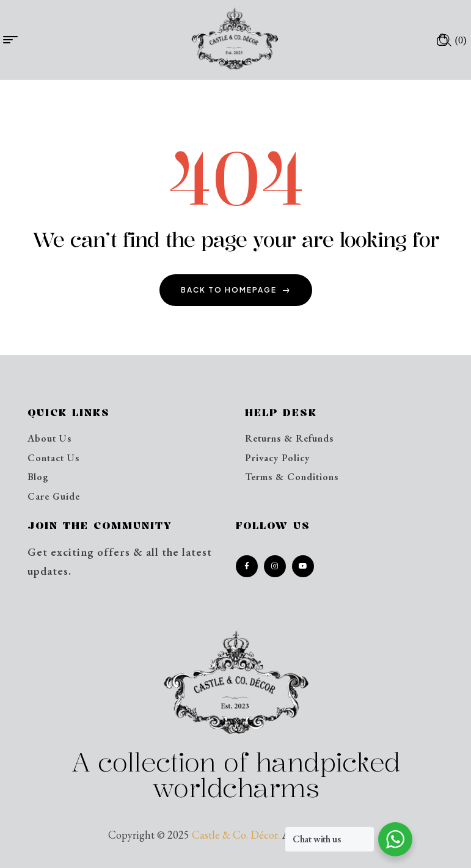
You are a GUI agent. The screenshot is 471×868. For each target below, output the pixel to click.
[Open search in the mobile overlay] (445, 40)
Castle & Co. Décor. (236, 835)
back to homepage (236, 290)
